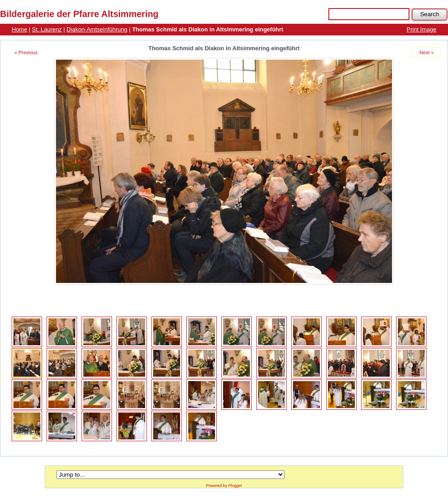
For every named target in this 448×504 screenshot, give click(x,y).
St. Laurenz (47, 29)
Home (19, 29)
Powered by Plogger (224, 486)
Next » (426, 52)
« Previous (26, 52)
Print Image (422, 29)
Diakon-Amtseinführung (97, 29)
